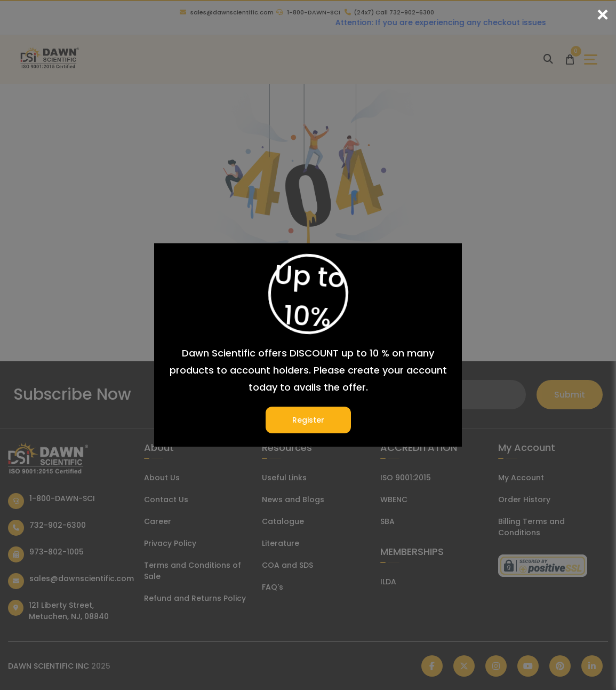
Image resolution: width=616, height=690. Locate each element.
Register (308, 420)
